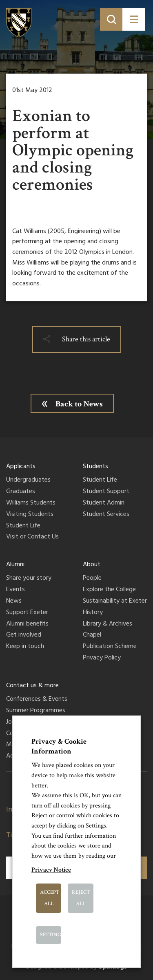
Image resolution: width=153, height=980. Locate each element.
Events (16, 590)
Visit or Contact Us (32, 537)
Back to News (79, 404)
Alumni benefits (27, 624)
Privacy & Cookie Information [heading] (59, 746)
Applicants (21, 466)
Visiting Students (30, 515)
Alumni (15, 565)
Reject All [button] (81, 898)
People (92, 579)
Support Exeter (27, 613)
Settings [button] (51, 935)
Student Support (106, 492)
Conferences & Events (37, 700)
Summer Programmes (36, 711)
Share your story (29, 579)
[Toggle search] (111, 19)
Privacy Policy (102, 658)
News (14, 601)
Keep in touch (25, 647)
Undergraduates (28, 480)
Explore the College (109, 590)
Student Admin (104, 503)
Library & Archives (108, 624)
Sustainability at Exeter (115, 601)
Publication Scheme (110, 647)
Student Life (23, 526)
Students (95, 466)
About (92, 565)
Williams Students (31, 503)
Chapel (92, 635)
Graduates (21, 492)
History (93, 613)
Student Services (106, 515)
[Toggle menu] (134, 19)
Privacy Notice (51, 870)
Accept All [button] (50, 898)
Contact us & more (32, 686)
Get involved (24, 635)
